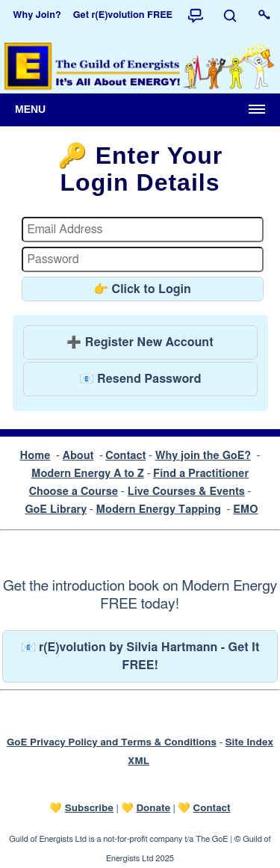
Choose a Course (74, 492)
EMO (245, 510)
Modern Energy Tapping (159, 510)
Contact (125, 456)
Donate (153, 808)
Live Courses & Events (186, 492)
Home (35, 456)
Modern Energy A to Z (88, 474)
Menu (30, 109)
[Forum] (196, 16)
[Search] (230, 16)
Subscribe (89, 808)
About (78, 456)
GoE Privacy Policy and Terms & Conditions (112, 742)
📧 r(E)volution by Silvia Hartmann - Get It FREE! (140, 656)
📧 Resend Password (140, 379)
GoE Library (56, 510)
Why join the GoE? (203, 456)
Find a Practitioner (201, 474)
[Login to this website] (264, 16)
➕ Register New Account (140, 342)
